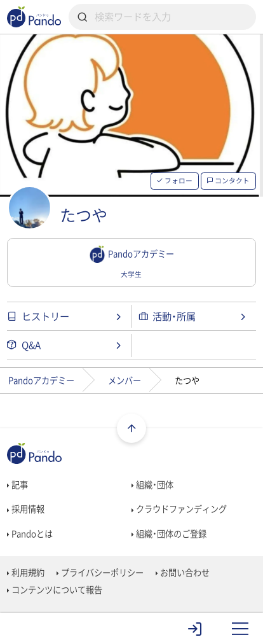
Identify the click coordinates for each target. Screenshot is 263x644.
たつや (84, 215)
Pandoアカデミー (41, 380)
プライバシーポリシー (100, 572)
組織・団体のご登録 (169, 534)
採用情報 (26, 509)
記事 (17, 485)
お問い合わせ (183, 572)
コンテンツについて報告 (55, 590)
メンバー (125, 380)
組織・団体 (152, 485)
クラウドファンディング (179, 509)
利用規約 (26, 572)
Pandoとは (30, 534)
